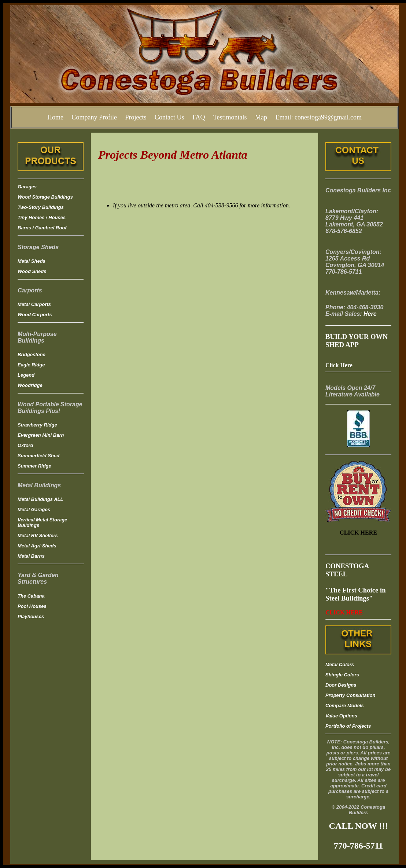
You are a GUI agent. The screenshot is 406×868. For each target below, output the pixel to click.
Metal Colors (340, 664)
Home (55, 117)
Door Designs (341, 685)
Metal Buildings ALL (40, 499)
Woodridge (30, 385)
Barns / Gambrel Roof (42, 228)
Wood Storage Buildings (45, 197)
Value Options (341, 716)
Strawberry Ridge (37, 425)
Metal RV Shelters (38, 535)
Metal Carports (34, 304)
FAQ (199, 117)
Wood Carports (35, 315)
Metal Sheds (32, 261)
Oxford (25, 445)
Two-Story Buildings (41, 207)
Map (261, 117)
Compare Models (345, 706)
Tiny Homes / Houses (42, 217)
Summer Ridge (34, 466)
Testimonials (230, 117)
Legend (26, 375)
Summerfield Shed (38, 456)
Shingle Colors (342, 675)
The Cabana (31, 596)
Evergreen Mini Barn (41, 435)
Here (370, 314)
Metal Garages (34, 509)
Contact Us (169, 117)
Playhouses (31, 616)
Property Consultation (350, 695)
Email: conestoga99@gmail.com (319, 117)
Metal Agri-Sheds (37, 546)
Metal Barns (31, 556)
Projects (136, 117)
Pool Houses (32, 606)
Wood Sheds (32, 271)
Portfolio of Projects (348, 726)
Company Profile (94, 117)
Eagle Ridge (31, 365)
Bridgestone (32, 354)
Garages (27, 187)
